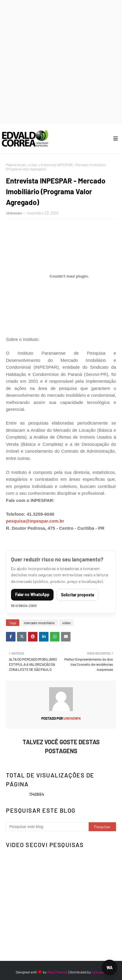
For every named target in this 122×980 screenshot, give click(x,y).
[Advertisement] (61, 61)
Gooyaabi (99, 972)
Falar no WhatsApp (32, 594)
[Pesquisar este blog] (47, 827)
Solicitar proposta (78, 595)
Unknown (14, 213)
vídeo (33, 165)
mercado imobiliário (39, 623)
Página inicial (16, 165)
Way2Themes (58, 972)
